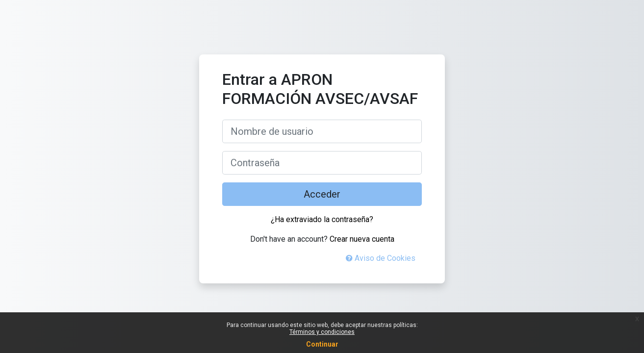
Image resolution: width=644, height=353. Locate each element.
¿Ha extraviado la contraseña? (322, 219)
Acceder (322, 194)
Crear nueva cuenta (362, 239)
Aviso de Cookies (381, 258)
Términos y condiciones (322, 332)
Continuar (322, 344)
